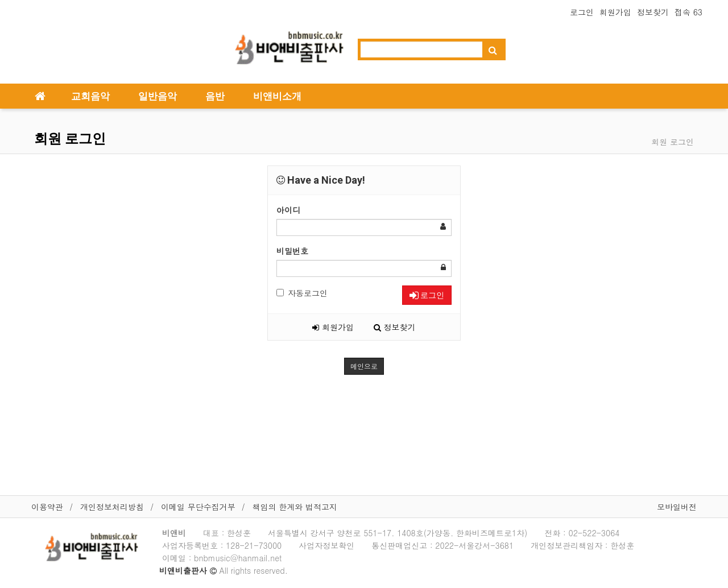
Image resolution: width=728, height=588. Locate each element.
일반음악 (158, 96)
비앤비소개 (277, 96)
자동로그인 (302, 293)
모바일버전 (677, 507)
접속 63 (688, 12)
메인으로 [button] (364, 366)
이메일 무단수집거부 (198, 507)
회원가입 (615, 12)
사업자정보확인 (326, 545)
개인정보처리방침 (112, 507)
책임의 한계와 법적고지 (295, 507)
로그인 (582, 12)
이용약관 (47, 507)
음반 (215, 96)
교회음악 (90, 96)
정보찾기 (653, 12)
